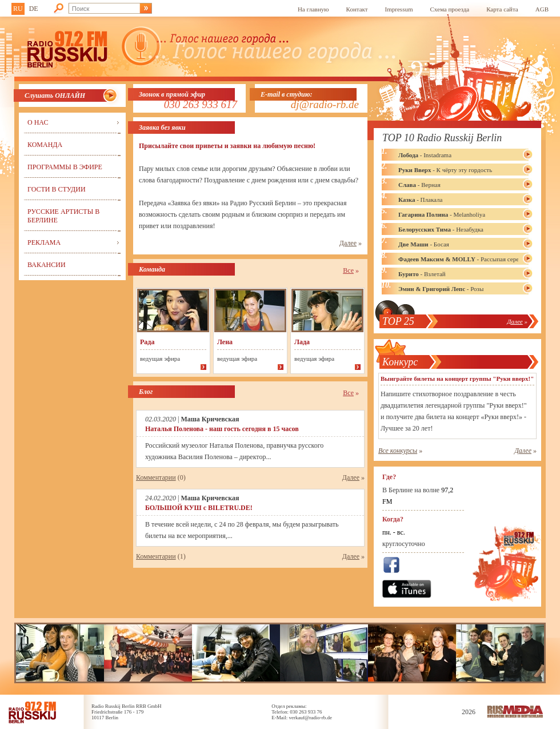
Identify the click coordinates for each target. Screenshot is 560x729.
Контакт (357, 9)
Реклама (44, 242)
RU (18, 9)
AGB (542, 9)
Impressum (399, 9)
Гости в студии (57, 189)
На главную (313, 9)
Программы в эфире (65, 167)
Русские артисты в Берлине (63, 216)
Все (348, 270)
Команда (45, 145)
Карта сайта (502, 9)
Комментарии (156, 477)
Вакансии (47, 265)
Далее (348, 243)
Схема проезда (450, 9)
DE (34, 9)
